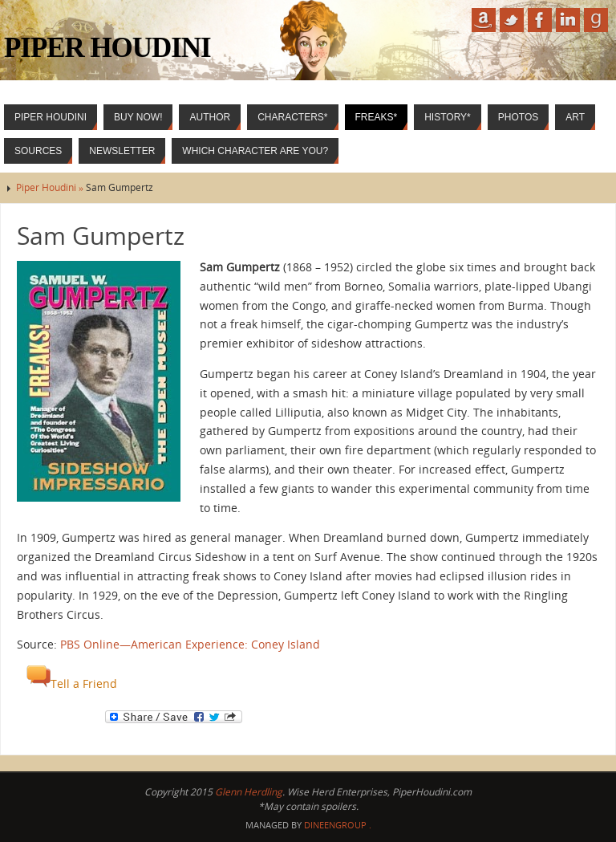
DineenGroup (335, 825)
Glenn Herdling (249, 792)
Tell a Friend (72, 683)
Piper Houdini (107, 48)
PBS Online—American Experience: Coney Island (190, 644)
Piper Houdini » (51, 187)
